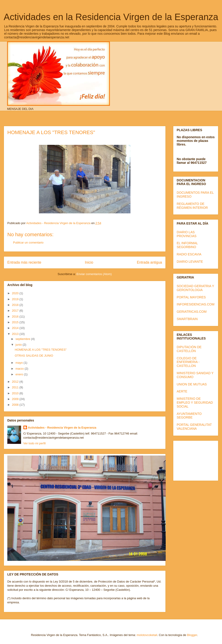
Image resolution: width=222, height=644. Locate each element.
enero (20, 374)
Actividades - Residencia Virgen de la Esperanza (62, 428)
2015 (16, 322)
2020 (16, 293)
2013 (16, 334)
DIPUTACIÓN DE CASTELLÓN (189, 349)
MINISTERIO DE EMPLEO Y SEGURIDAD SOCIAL (195, 403)
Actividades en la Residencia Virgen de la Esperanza (111, 17)
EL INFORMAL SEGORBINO (187, 245)
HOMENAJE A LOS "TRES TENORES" (41, 350)
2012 (16, 382)
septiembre (23, 339)
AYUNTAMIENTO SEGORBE (189, 416)
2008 (16, 405)
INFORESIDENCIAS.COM (196, 304)
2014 (16, 328)
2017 (16, 311)
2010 (16, 393)
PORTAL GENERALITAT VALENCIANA (194, 427)
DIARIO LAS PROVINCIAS (187, 234)
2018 (16, 305)
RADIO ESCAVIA (189, 254)
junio (19, 345)
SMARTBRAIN (187, 319)
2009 (16, 399)
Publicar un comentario (28, 242)
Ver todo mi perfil (35, 443)
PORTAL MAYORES (191, 297)
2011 (16, 387)
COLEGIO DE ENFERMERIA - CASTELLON (188, 362)
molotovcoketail (147, 635)
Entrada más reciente (24, 262)
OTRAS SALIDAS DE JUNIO (34, 356)
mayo (20, 363)
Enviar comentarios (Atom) (94, 274)
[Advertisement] (197, 459)
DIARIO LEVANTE (190, 262)
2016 (16, 317)
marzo (20, 369)
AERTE (182, 391)
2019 (16, 299)
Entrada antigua (149, 262)
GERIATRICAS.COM (192, 312)
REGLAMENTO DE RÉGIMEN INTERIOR (192, 206)
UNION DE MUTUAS (192, 384)
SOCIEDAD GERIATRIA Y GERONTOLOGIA (195, 288)
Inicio (89, 262)
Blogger (192, 635)
